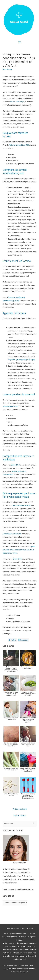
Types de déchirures (14, 313)
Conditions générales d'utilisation (15, 937)
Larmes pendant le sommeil (19, 395)
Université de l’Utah (11, 406)
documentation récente (22, 505)
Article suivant (20, 815)
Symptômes (7, 69)
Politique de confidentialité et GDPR (19, 934)
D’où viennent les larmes (17, 261)
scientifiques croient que (12, 534)
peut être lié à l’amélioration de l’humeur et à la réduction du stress (19, 550)
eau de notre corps (17, 102)
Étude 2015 (17, 559)
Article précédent (20, 809)
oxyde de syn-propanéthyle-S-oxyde (22, 360)
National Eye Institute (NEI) (19, 145)
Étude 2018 (15, 465)
